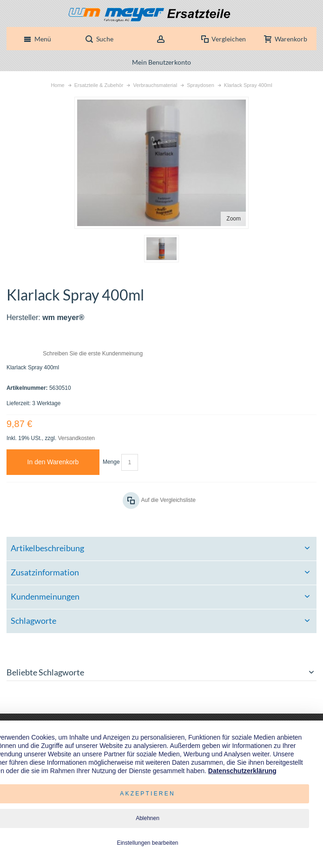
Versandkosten (76, 438)
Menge (111, 462)
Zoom (234, 219)
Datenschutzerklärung (242, 771)
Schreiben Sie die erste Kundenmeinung (93, 354)
